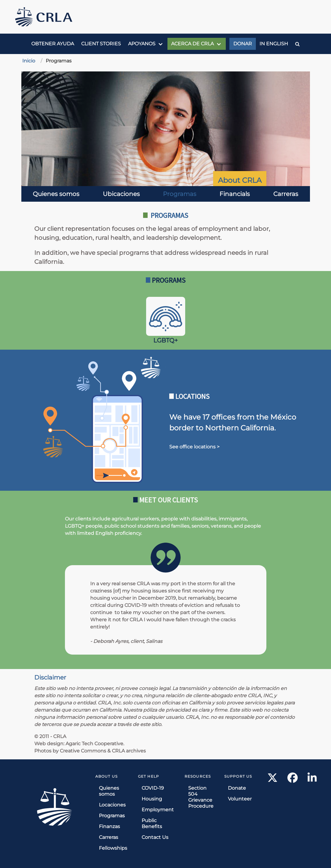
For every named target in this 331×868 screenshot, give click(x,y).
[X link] (273, 780)
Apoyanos (142, 44)
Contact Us (155, 837)
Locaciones (112, 805)
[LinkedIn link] (312, 780)
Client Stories (101, 44)
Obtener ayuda (53, 44)
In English (274, 44)
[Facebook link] (293, 780)
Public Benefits (152, 823)
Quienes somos (56, 194)
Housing (152, 799)
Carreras (286, 194)
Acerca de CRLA (192, 44)
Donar (243, 44)
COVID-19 (153, 788)
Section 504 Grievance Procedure (201, 797)
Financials (235, 194)
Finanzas (109, 826)
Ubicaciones (121, 194)
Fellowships (113, 848)
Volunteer (240, 799)
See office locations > (194, 447)
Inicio (29, 61)
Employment (158, 810)
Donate (237, 788)
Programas (180, 194)
